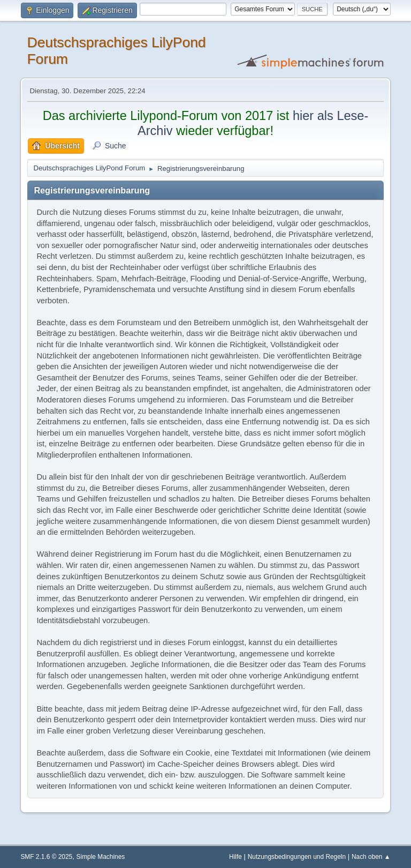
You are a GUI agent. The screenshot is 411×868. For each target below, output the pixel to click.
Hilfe (235, 857)
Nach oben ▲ (371, 857)
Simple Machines (101, 857)
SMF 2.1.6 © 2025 (46, 857)
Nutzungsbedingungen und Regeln (297, 857)
